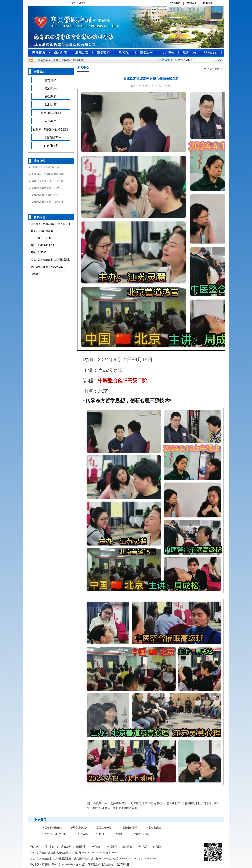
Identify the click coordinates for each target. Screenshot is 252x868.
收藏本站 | (178, 3)
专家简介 (125, 52)
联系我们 (210, 3)
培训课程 (168, 52)
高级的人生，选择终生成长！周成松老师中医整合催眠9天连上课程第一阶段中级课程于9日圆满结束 (156, 803)
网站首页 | (195, 3)
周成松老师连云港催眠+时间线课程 (115, 808)
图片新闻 (60, 52)
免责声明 (123, 865)
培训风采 (189, 52)
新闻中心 (220, 69)
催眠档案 (103, 52)
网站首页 (39, 52)
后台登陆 (108, 865)
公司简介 (96, 847)
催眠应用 (146, 52)
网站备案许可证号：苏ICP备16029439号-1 (52, 865)
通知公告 (82, 52)
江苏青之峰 (94, 865)
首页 (210, 69)
